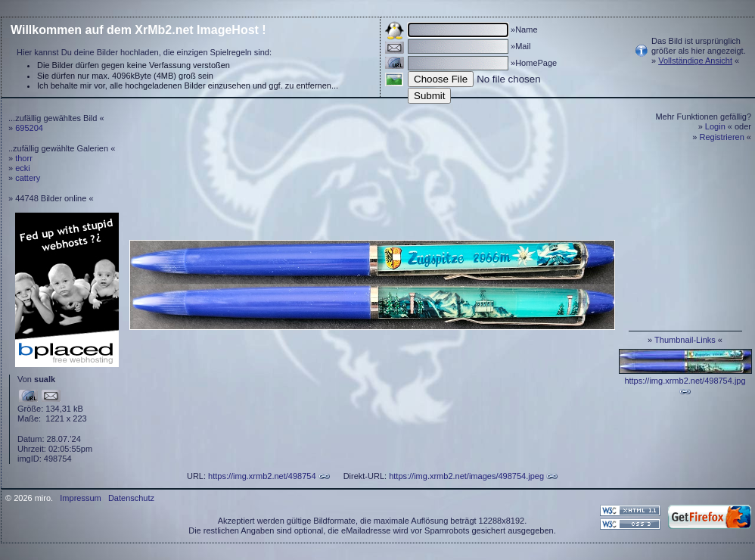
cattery (28, 178)
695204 (29, 128)
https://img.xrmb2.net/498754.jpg (685, 381)
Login (715, 126)
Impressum (80, 498)
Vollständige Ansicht (695, 61)
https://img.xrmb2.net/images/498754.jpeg (466, 476)
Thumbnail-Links (685, 340)
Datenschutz (131, 498)
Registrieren (722, 137)
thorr (24, 158)
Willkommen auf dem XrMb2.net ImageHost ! (138, 30)
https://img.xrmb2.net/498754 (262, 476)
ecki (23, 168)
